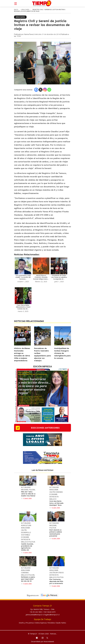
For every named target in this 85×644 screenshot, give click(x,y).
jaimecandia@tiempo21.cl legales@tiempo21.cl (43, 615)
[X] (41, 90)
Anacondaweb (49, 641)
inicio (16, 10)
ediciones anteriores (45, 428)
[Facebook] (36, 90)
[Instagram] (45, 90)
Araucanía (25, 10)
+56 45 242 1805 (36, 612)
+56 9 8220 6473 (49, 612)
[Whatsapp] (49, 90)
